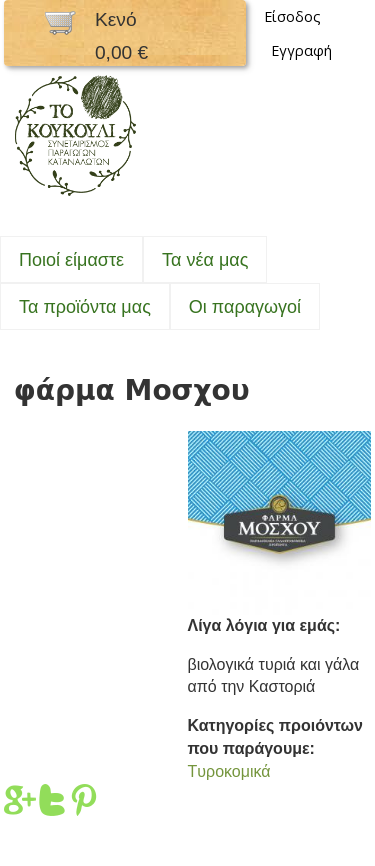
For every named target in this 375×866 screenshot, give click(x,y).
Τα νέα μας (205, 260)
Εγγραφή (301, 50)
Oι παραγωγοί (245, 307)
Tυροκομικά (229, 771)
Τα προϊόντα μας (85, 307)
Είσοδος (292, 16)
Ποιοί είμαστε (71, 260)
